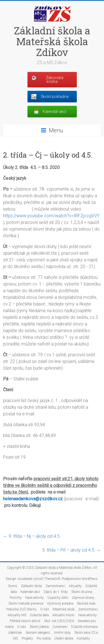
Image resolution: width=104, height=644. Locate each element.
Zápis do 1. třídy (56, 592)
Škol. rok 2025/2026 (59, 621)
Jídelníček (15, 633)
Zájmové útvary (83, 598)
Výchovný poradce (60, 603)
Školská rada (86, 603)
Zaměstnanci (55, 586)
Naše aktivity (35, 598)
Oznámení (60, 627)
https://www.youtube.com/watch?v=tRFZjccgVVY (51, 216)
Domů (13, 586)
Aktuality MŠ (17, 615)
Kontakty (83, 638)
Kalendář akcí (30, 592)
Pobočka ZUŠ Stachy (21, 609)
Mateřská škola (64, 609)
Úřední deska (64, 638)
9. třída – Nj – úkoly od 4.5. (32, 536)
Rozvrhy (16, 598)
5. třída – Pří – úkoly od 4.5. (72, 550)
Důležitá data (39, 615)
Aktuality (75, 586)
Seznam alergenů (38, 633)
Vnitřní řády (62, 633)
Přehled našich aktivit (25, 621)
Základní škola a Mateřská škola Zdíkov (52, 41)
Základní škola (31, 586)
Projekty (27, 638)
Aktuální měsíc (64, 615)
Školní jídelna (39, 627)
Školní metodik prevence (26, 603)
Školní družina (82, 592)
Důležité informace (84, 627)
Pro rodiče (44, 638)
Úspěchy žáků (58, 598)
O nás (45, 609)
